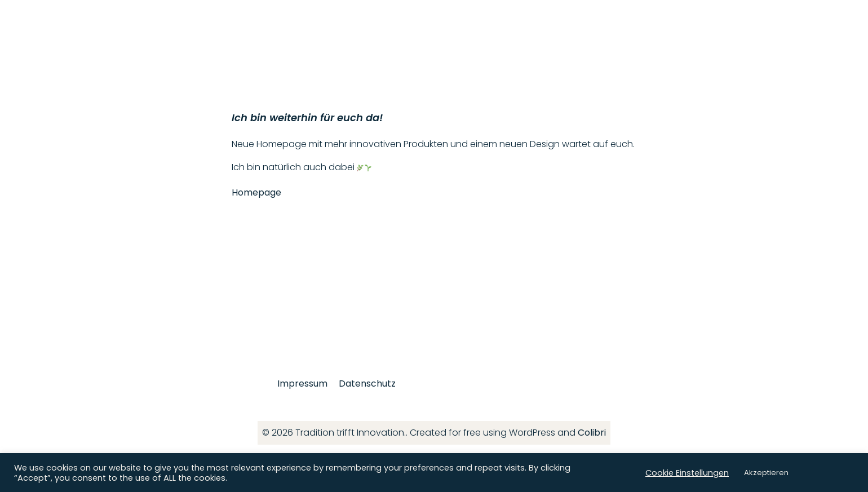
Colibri (592, 433)
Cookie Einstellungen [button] (687, 473)
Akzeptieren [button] (766, 473)
